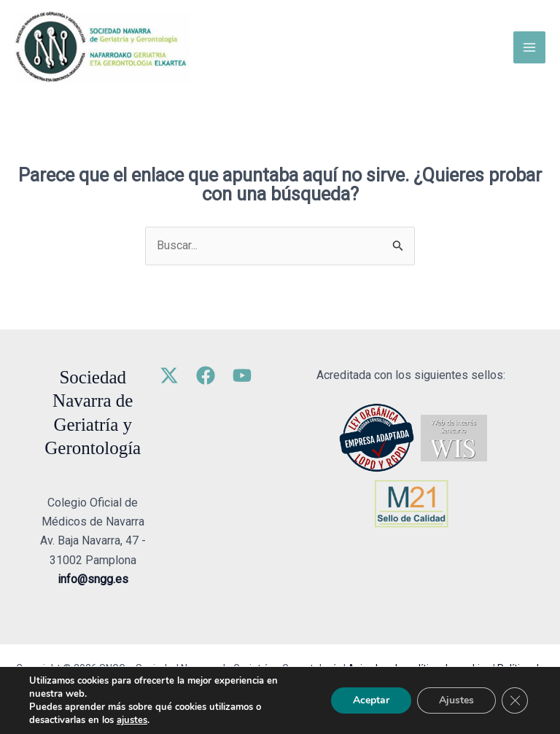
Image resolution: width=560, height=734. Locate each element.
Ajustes (456, 700)
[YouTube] (242, 375)
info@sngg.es (93, 579)
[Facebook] (206, 375)
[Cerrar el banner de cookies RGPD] (515, 700)
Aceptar (371, 700)
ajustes (132, 720)
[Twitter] (169, 375)
